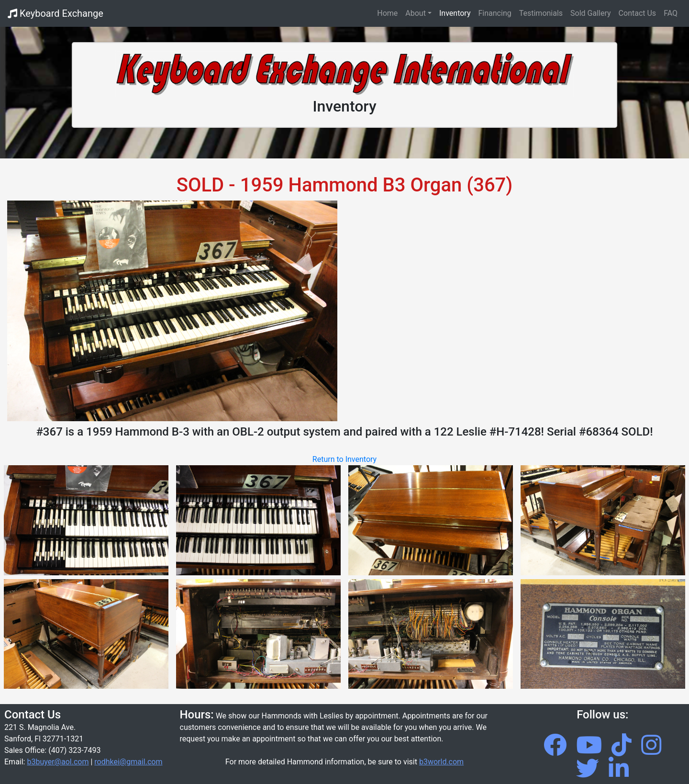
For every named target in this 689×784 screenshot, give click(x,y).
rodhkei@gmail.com (128, 762)
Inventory (455, 13)
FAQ (671, 13)
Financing (495, 13)
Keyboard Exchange (56, 13)
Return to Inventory (344, 459)
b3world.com (441, 762)
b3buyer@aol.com (58, 762)
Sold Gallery (591, 13)
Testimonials (541, 13)
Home (389, 12)
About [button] (416, 13)
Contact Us (638, 13)
